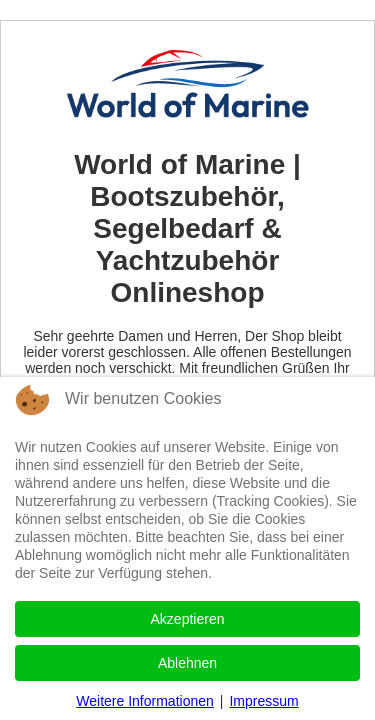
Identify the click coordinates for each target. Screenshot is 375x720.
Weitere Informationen (144, 701)
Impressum (263, 701)
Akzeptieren (188, 619)
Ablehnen (187, 663)
